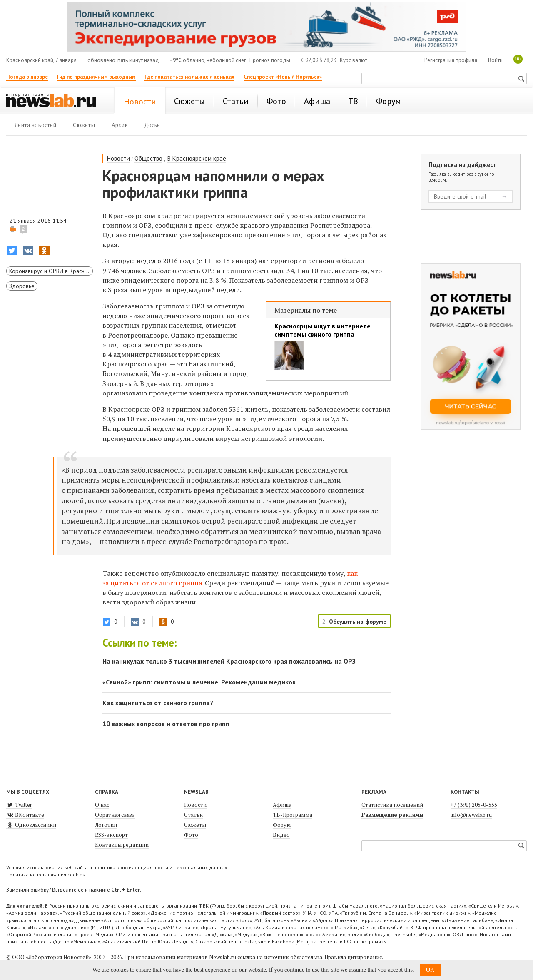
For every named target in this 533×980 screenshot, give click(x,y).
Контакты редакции (122, 845)
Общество (148, 158)
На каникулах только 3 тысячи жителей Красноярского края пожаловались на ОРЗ (229, 661)
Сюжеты (195, 825)
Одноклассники (31, 825)
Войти (495, 60)
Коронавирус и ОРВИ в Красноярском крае (51, 271)
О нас (102, 805)
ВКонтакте (25, 815)
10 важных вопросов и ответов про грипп (166, 724)
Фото (191, 835)
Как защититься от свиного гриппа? (158, 703)
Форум (282, 825)
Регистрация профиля (451, 60)
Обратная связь (115, 815)
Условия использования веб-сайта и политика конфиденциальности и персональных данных (117, 867)
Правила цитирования (353, 957)
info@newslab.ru (471, 815)
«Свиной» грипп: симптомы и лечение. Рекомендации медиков (199, 682)
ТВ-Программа (293, 815)
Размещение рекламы (392, 815)
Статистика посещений (392, 805)
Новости (118, 158)
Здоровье (22, 286)
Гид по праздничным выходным (96, 77)
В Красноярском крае (197, 158)
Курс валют (354, 60)
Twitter (19, 805)
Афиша (282, 805)
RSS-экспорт (111, 835)
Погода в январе (27, 77)
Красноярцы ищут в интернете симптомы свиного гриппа (323, 330)
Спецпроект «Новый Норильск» (283, 77)
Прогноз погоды (270, 60)
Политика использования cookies (46, 874)
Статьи (193, 815)
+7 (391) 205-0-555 (474, 805)
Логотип (106, 825)
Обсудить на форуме (358, 622)
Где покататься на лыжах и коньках (189, 77)
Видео (281, 835)
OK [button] (430, 970)
